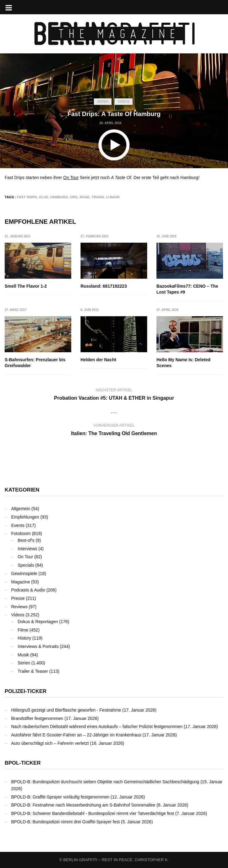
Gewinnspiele (24, 573)
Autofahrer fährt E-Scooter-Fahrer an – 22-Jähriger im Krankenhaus (76, 735)
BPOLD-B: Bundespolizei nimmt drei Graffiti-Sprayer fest (66, 822)
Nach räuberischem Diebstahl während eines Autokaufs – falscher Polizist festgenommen (97, 726)
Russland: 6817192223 (104, 286)
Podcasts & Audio (28, 590)
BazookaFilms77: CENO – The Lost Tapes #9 (188, 289)
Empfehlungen (25, 517)
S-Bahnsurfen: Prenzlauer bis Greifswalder (35, 363)
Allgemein (21, 509)
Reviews (19, 607)
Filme (23, 630)
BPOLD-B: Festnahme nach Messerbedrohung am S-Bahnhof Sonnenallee (83, 805)
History (24, 638)
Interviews (27, 549)
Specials (26, 565)
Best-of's (26, 540)
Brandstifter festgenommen (37, 718)
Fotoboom (21, 533)
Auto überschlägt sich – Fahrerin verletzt (50, 743)
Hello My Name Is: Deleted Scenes (184, 363)
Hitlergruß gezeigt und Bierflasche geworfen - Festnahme (66, 710)
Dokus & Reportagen (38, 622)
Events (18, 525)
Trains (98, 197)
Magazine (21, 582)
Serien (103, 102)
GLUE (44, 197)
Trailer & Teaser (33, 671)
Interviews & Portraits (38, 646)
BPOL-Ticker (23, 763)
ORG (74, 197)
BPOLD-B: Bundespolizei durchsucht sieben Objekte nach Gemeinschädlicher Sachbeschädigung (105, 782)
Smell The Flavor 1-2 (26, 286)
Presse (18, 598)
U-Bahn (113, 197)
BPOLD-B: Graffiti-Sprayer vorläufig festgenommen (60, 797)
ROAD (85, 197)
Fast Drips (27, 197)
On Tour (71, 178)
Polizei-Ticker (26, 691)
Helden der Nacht (98, 360)
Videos (124, 102)
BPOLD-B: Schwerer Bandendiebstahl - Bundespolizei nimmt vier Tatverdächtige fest (93, 813)
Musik (23, 655)
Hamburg (59, 197)
